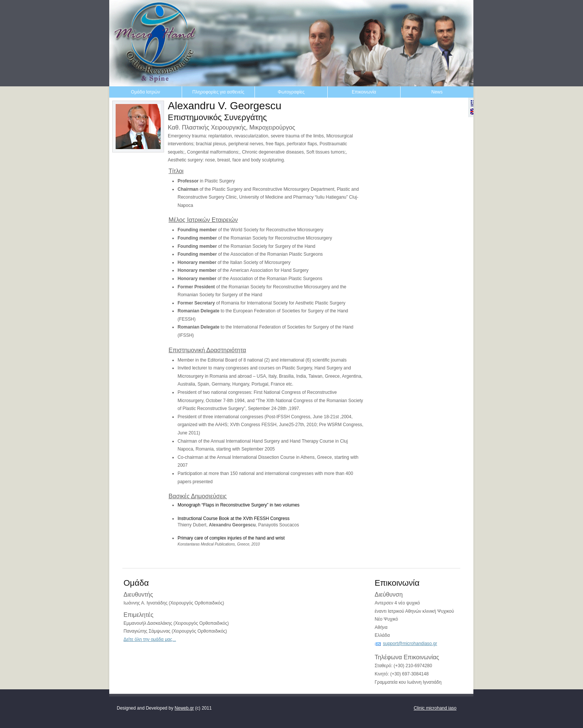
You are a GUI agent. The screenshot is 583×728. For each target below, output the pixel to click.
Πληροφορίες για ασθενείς (218, 92)
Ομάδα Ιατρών (145, 92)
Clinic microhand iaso (435, 708)
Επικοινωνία (364, 92)
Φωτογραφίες (291, 92)
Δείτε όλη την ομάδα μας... (150, 639)
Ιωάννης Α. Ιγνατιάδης (145, 603)
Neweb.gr (184, 708)
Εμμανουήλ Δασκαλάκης (148, 623)
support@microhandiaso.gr (410, 644)
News (437, 92)
